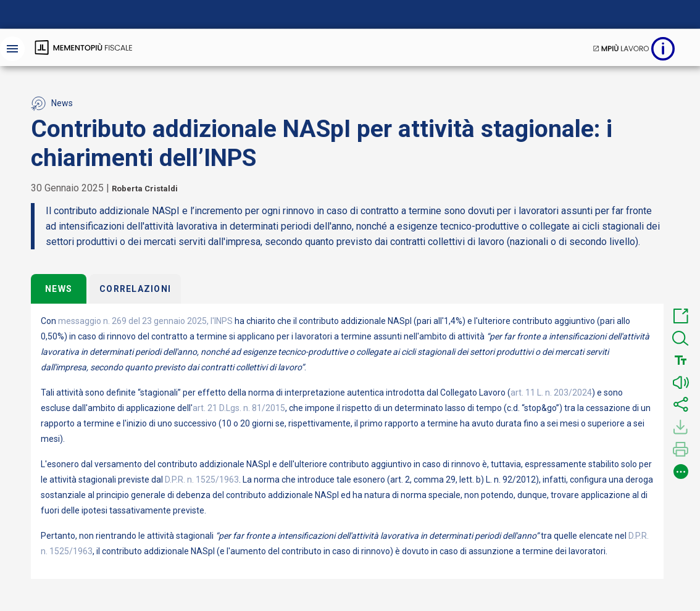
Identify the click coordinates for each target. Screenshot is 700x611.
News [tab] (59, 289)
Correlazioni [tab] (135, 289)
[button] (681, 316)
